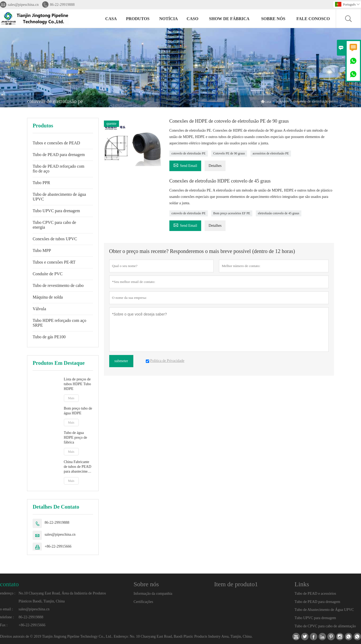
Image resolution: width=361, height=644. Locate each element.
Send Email (185, 165)
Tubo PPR (41, 183)
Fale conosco (313, 19)
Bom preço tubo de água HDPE (78, 411)
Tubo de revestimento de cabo (58, 285)
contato (9, 584)
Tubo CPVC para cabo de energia (54, 225)
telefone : (7, 617)
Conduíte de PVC (48, 274)
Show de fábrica (229, 19)
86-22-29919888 (62, 5)
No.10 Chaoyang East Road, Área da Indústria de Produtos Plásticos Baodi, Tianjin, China (62, 597)
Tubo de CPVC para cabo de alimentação (325, 626)
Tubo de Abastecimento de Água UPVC (324, 610)
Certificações (143, 602)
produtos (138, 19)
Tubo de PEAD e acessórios (315, 594)
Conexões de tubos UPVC (55, 239)
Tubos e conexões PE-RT (54, 262)
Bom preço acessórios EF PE (232, 213)
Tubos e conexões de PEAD (56, 143)
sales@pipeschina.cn (23, 5)
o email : (6, 609)
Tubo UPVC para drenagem (56, 211)
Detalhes (215, 166)
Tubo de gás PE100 (49, 337)
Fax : (4, 625)
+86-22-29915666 (58, 546)
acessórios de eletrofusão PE (271, 153)
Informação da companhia (153, 594)
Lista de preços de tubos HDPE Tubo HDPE (78, 384)
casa (111, 19)
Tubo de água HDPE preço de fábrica (76, 438)
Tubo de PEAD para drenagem (59, 155)
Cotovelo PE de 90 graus (229, 153)
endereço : (8, 593)
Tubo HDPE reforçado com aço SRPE (59, 323)
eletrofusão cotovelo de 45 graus (279, 213)
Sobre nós (273, 19)
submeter (121, 361)
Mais (71, 398)
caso (192, 19)
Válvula (39, 309)
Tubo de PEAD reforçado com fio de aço (58, 169)
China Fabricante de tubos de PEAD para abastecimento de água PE (78, 467)
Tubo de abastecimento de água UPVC (59, 197)
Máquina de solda (48, 297)
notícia (169, 19)
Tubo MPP (42, 250)
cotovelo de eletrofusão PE (189, 153)
